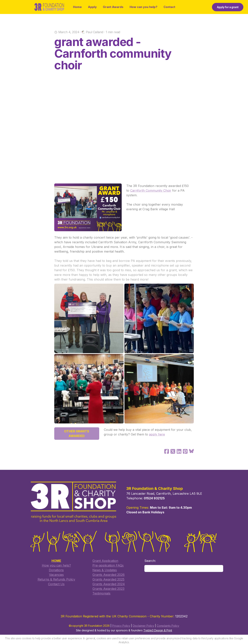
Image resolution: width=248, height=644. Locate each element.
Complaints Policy (168, 626)
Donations (56, 570)
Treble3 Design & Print (158, 631)
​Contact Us (56, 584)
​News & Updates (105, 570)
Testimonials (101, 594)
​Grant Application (105, 561)
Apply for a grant (228, 7)
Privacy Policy (121, 626)
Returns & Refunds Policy (56, 580)
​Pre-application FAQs (108, 566)
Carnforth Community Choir (151, 190)
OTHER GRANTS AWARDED (77, 434)
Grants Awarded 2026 (108, 575)
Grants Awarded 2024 (109, 584)
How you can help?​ (56, 566)
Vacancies (56, 575)
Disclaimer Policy (143, 626)
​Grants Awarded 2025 (108, 580)
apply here (157, 434)
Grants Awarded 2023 (108, 589)
